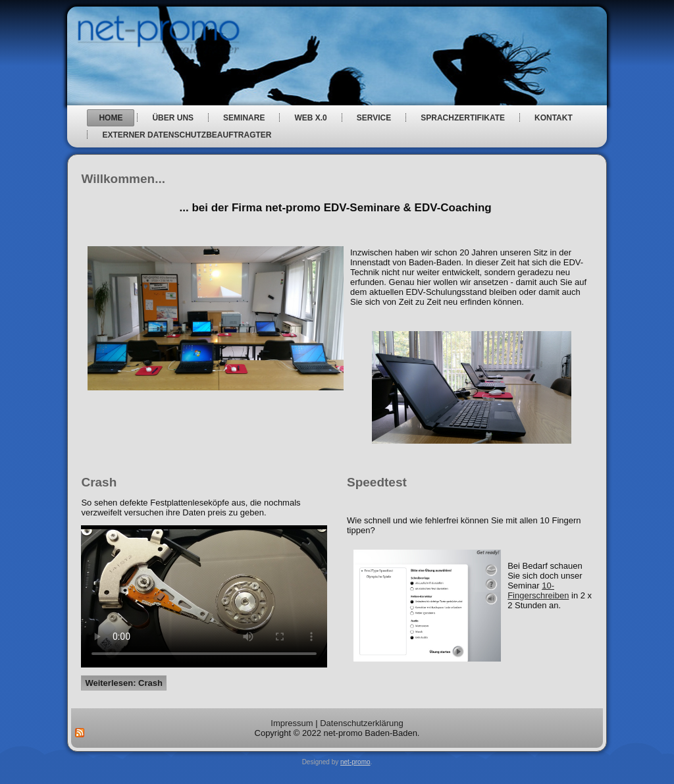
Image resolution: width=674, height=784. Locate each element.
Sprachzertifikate (463, 118)
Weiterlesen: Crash (124, 683)
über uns (173, 118)
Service (374, 118)
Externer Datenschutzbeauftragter (187, 135)
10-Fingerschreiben (538, 590)
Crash (99, 482)
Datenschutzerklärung (361, 723)
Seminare (244, 118)
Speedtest (377, 482)
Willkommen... (123, 179)
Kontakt (554, 118)
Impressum (292, 723)
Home (111, 118)
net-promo (355, 762)
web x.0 (310, 118)
